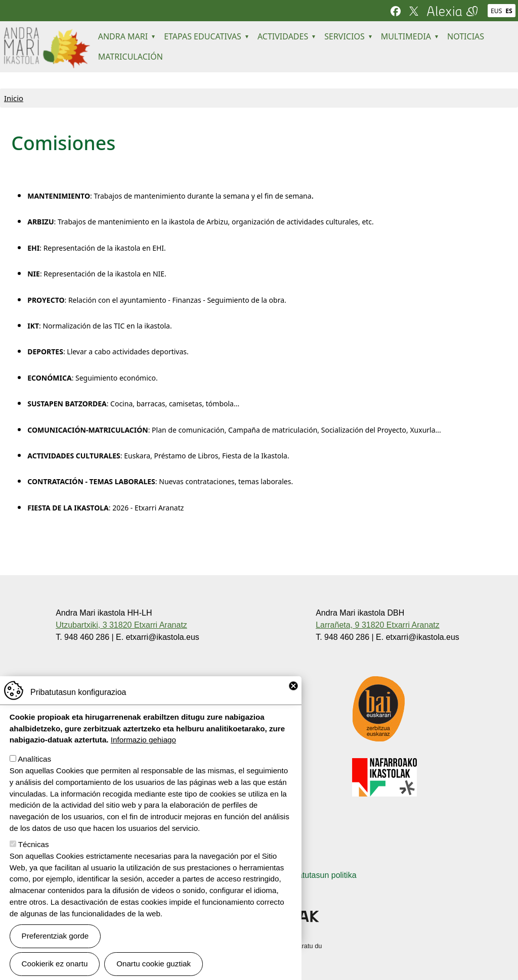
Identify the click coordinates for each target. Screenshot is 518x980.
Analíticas (34, 762)
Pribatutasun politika (320, 875)
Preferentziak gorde (55, 939)
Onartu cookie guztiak (154, 967)
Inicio (14, 98)
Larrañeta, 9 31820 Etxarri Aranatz (378, 625)
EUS (496, 11)
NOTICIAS (466, 36)
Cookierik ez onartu (55, 967)
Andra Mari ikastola (46, 34)
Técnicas (34, 847)
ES (509, 11)
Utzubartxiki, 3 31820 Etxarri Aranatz (121, 625)
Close (293, 689)
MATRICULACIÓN (131, 57)
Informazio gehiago (143, 743)
